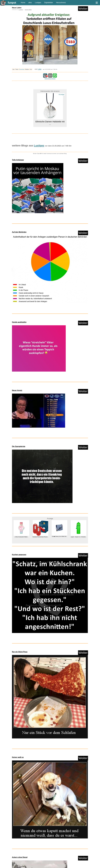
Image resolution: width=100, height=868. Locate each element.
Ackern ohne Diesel (20, 857)
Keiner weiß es (18, 757)
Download (22, 69)
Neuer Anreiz (17, 390)
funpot (12, 3)
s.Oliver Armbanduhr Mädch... (21, 537)
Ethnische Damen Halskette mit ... (50, 123)
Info (31, 69)
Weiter (83, 9)
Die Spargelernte (19, 446)
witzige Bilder (28, 10)
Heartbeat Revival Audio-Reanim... (40, 537)
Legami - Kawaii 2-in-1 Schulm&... (78, 537)
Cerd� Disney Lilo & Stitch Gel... (60, 536)
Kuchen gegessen (19, 555)
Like (13, 69)
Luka (40, 69)
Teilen (17, 69)
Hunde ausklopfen (19, 322)
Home (23, 3)
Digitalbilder (49, 3)
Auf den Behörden (19, 232)
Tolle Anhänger (18, 160)
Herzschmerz (61, 3)
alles (30, 3)
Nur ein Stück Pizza (20, 652)
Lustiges (38, 3)
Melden (27, 69)
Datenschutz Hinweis (50, 79)
